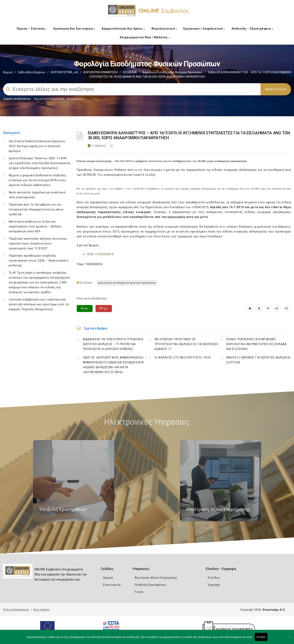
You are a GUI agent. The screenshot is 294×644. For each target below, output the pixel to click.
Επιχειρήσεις (75, 99)
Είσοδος (214, 578)
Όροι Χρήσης (42, 610)
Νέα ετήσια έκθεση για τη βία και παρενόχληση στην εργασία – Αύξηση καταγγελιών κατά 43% (35, 226)
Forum (139, 592)
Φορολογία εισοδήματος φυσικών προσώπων (172, 72)
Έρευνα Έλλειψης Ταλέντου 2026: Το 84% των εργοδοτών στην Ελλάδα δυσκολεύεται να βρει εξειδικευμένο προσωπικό (40, 163)
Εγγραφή (214, 585)
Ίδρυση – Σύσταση (32, 29)
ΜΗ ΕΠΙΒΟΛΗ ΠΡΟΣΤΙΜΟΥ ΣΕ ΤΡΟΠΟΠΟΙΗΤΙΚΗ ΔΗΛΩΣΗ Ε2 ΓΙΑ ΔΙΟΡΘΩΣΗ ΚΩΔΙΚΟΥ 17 (186, 344)
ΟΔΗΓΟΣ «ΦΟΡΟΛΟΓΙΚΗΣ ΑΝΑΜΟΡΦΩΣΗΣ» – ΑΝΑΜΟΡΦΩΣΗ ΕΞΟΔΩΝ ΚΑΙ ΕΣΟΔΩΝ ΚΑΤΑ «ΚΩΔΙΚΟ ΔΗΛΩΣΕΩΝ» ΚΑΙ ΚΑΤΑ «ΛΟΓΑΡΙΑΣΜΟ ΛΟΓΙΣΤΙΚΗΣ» (115, 365)
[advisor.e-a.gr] (286, 308)
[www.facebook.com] (259, 308)
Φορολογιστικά (164, 29)
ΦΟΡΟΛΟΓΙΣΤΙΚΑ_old (64, 72)
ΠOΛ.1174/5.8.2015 (100, 254)
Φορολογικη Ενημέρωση (49, 99)
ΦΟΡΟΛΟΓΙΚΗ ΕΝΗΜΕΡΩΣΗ (100, 72)
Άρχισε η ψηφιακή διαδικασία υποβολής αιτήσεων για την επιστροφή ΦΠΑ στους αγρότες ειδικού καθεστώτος (38, 180)
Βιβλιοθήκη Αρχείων (32, 72)
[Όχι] (289, 639)
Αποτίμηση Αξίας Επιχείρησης (156, 578)
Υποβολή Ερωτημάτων (150, 585)
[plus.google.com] (277, 308)
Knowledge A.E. (274, 610)
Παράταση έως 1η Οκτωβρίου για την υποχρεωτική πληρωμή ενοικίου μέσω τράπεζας (36, 209)
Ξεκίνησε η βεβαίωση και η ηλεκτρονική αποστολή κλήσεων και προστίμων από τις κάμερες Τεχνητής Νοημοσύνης (39, 304)
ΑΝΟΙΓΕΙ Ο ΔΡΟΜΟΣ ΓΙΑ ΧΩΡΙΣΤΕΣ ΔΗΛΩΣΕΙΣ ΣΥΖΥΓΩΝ (258, 360)
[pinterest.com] (268, 308)
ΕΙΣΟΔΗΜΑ (130, 72)
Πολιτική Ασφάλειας (16, 610)
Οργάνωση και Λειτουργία (74, 29)
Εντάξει (261, 637)
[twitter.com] (250, 308)
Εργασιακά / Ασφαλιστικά (204, 29)
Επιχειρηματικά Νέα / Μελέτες (145, 37)
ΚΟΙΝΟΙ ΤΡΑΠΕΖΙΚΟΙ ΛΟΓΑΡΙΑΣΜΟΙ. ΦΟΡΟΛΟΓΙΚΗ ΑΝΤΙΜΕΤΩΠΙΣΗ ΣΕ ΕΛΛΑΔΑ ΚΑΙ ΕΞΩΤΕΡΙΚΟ (256, 344)
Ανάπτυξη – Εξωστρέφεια (252, 29)
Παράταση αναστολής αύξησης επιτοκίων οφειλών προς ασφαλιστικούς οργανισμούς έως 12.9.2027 (38, 243)
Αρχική (8, 72)
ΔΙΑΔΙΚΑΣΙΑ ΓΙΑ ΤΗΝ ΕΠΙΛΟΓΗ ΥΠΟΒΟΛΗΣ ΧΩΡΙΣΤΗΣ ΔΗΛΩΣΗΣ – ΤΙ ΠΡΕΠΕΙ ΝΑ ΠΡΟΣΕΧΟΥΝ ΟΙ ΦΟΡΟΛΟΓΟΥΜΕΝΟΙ (113, 344)
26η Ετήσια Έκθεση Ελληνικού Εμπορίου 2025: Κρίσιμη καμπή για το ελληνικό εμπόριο (37, 146)
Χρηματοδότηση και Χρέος (123, 29)
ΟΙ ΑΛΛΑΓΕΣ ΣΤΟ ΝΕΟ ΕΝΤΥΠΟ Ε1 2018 (183, 358)
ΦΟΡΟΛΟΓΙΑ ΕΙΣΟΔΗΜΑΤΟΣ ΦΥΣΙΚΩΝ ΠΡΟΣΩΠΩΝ (127, 283)
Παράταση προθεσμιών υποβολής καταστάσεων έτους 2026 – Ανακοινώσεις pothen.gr (39, 261)
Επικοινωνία (112, 585)
